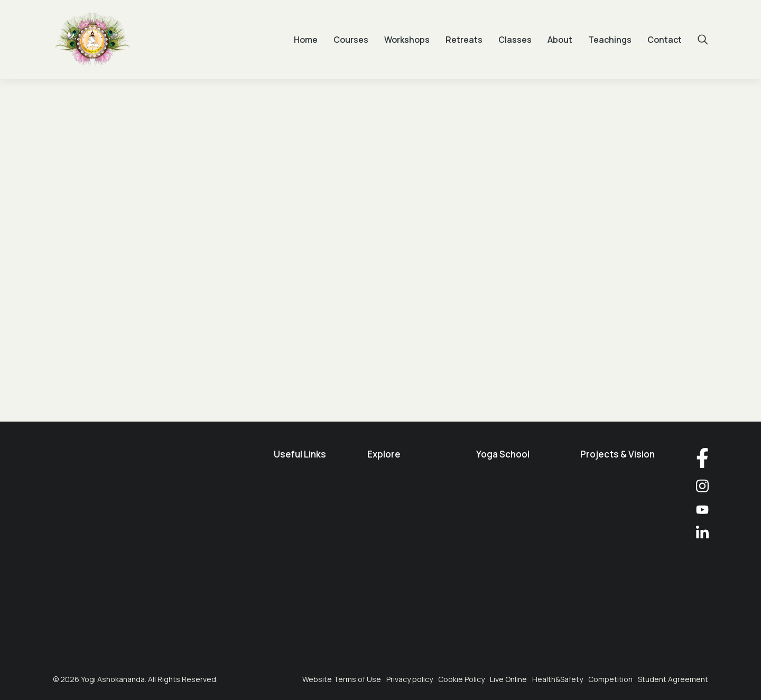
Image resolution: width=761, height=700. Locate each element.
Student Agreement (673, 679)
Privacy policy (410, 679)
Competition (610, 679)
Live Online (508, 679)
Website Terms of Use (342, 679)
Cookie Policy (461, 679)
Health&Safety (558, 679)
